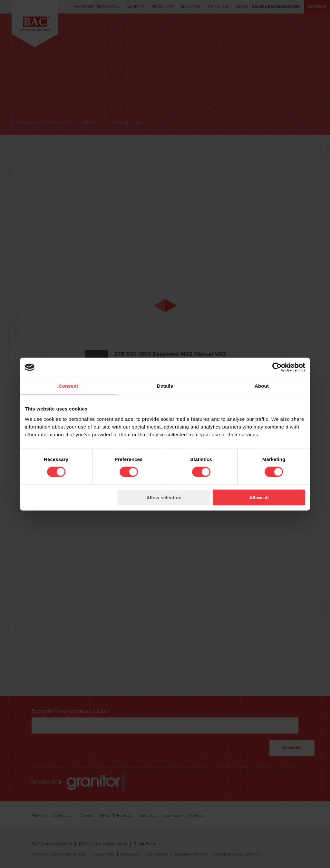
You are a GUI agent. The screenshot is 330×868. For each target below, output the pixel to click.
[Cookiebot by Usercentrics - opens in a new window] (277, 367)
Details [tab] (165, 386)
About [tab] (262, 386)
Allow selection (164, 497)
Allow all (259, 497)
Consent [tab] (68, 386)
